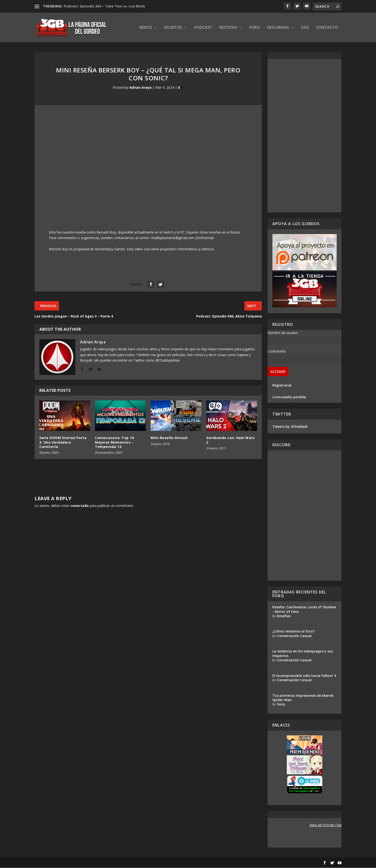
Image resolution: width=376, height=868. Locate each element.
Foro (255, 28)
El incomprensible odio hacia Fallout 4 (304, 676)
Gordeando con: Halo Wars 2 (230, 440)
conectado (79, 506)
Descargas (278, 28)
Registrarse (282, 385)
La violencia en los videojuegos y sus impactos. (303, 654)
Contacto (327, 28)
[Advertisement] (305, 136)
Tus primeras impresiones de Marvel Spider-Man (303, 698)
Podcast (203, 28)
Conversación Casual (294, 636)
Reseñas (284, 616)
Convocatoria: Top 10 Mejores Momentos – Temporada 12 (114, 443)
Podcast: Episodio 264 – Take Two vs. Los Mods (104, 6)
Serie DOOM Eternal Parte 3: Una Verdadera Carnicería (63, 443)
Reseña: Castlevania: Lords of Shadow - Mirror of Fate (304, 610)
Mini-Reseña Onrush (169, 438)
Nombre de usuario (283, 333)
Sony (281, 704)
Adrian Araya (140, 88)
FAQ (305, 28)
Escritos (173, 28)
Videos (145, 28)
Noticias (228, 28)
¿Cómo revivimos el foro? (294, 632)
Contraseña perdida (289, 397)
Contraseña (277, 351)
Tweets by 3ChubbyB (290, 427)
